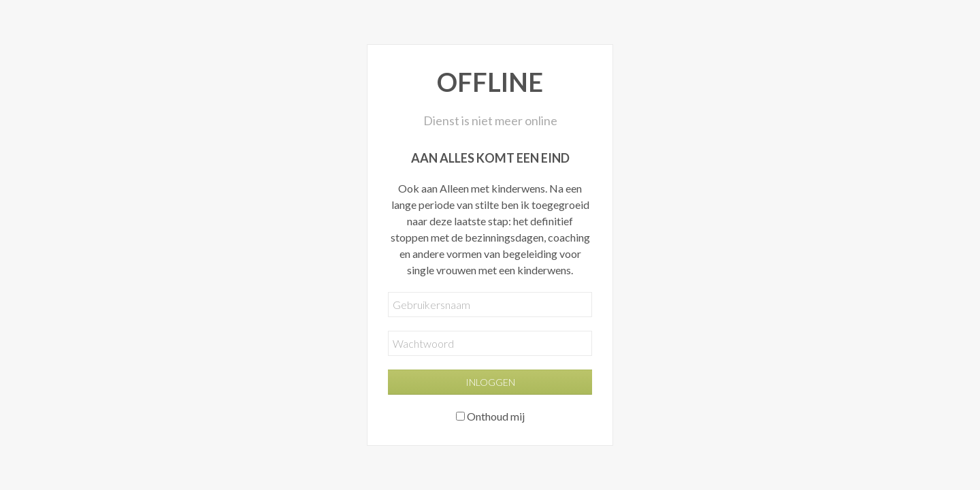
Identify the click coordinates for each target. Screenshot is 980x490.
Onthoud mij (496, 416)
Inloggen (490, 382)
